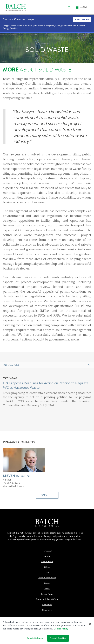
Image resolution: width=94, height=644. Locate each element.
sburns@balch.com (13, 486)
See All (46, 495)
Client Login (47, 610)
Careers (47, 583)
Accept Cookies (58, 639)
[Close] (90, 625)
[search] (69, 8)
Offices (47, 567)
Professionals (47, 551)
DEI (47, 572)
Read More (82, 19)
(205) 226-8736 (11, 483)
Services (47, 556)
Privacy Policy (47, 594)
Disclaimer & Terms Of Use (47, 599)
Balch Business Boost (47, 578)
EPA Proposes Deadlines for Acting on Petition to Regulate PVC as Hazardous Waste (46, 385)
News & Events (47, 562)
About (47, 589)
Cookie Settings (35, 639)
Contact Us (47, 605)
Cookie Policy (61, 629)
